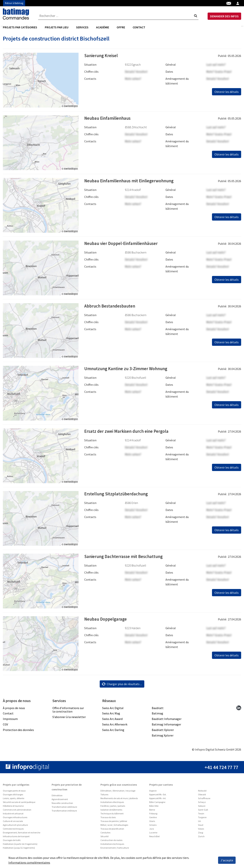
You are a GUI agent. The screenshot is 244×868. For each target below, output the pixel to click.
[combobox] (119, 16)
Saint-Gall (203, 819)
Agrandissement (60, 809)
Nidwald (202, 800)
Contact (139, 28)
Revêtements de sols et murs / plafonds (119, 808)
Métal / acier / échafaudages (114, 834)
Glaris (152, 830)
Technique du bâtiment (112, 823)
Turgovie (202, 827)
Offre (121, 28)
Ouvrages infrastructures (15, 827)
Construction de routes (111, 849)
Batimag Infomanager (166, 734)
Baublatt (158, 717)
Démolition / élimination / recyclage (118, 800)
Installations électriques (112, 811)
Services (82, 28)
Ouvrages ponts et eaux (14, 800)
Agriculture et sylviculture (15, 834)
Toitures (104, 804)
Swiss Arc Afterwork (115, 734)
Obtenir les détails (227, 101)
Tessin (201, 823)
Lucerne (153, 842)
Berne (152, 819)
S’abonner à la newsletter (69, 726)
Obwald (202, 804)
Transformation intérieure (64, 820)
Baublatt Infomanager (167, 728)
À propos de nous (14, 717)
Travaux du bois (108, 827)
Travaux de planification (112, 838)
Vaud (201, 834)
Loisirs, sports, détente (14, 808)
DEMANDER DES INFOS (224, 17)
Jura (152, 838)
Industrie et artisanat (13, 823)
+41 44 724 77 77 (221, 777)
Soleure (202, 815)
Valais (201, 838)
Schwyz (202, 811)
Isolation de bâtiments (111, 819)
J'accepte (227, 860)
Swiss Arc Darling (113, 739)
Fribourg (153, 823)
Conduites (105, 842)
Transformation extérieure (64, 816)
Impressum (10, 728)
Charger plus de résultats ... (122, 693)
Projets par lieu (57, 28)
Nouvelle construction (62, 812)
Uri (199, 830)
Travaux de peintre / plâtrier (114, 830)
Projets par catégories (20, 28)
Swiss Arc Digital (113, 717)
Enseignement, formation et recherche (22, 842)
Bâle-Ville (154, 815)
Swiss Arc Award (112, 728)
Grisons (153, 834)
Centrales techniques (13, 838)
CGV (5, 734)
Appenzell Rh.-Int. (158, 808)
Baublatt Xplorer (163, 739)
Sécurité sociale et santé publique (19, 811)
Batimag (157, 723)
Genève (153, 827)
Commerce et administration (17, 819)
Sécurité (104, 846)
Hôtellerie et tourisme (13, 815)
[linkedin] (239, 717)
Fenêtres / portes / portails (113, 815)
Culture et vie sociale (13, 830)
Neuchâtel (154, 846)
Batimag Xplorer (163, 745)
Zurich (201, 846)
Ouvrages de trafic (12, 849)
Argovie (153, 800)
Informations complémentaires (29, 862)
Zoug (201, 842)
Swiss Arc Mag (111, 723)
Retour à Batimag (14, 3)
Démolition (57, 805)
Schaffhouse (204, 808)
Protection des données (18, 739)
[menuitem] (22, 28)
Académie (103, 28)
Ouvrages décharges (13, 804)
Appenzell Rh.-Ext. (158, 804)
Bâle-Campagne (157, 811)
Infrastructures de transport (16, 846)
